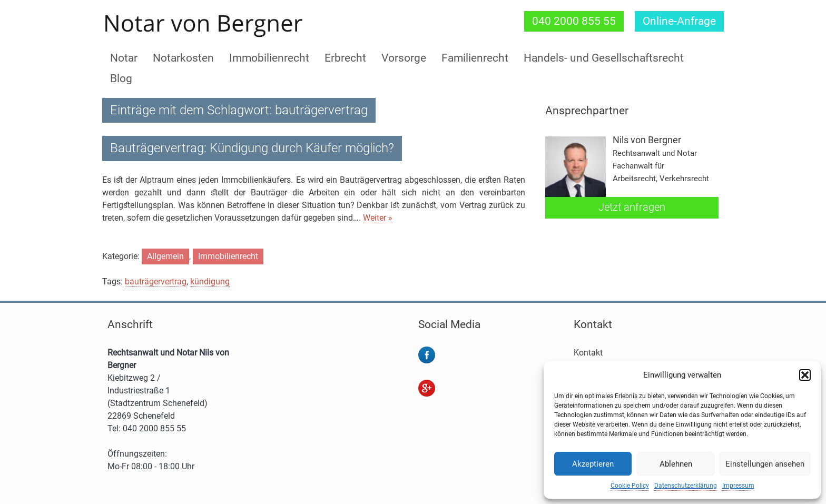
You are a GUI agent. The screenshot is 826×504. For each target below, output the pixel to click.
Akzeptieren (593, 464)
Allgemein (165, 256)
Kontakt (588, 353)
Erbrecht (345, 58)
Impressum (738, 486)
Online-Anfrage (679, 21)
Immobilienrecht (269, 58)
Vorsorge (404, 58)
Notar (124, 58)
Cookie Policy (630, 486)
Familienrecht (475, 58)
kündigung (210, 281)
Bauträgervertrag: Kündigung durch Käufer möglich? (252, 148)
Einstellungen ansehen (765, 464)
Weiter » (378, 218)
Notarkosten (183, 58)
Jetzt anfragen (632, 207)
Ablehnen (676, 464)
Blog (121, 78)
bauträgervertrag (156, 281)
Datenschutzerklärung (686, 486)
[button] (805, 375)
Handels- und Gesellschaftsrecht (604, 58)
